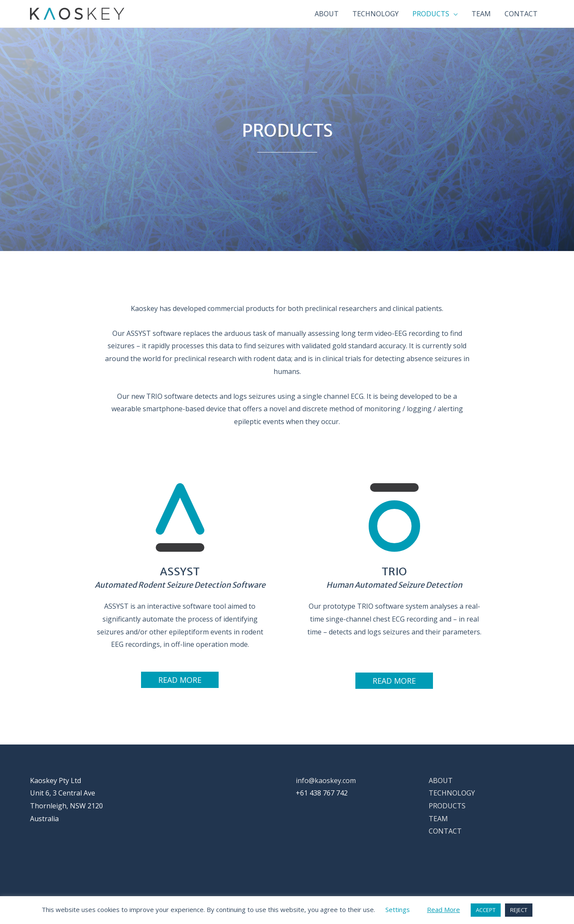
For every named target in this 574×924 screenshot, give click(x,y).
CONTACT (445, 831)
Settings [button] (398, 909)
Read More (443, 909)
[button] (180, 680)
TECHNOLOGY (452, 793)
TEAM (438, 819)
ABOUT (441, 780)
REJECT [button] (519, 910)
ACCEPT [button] (486, 910)
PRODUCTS (447, 806)
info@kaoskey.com (326, 780)
